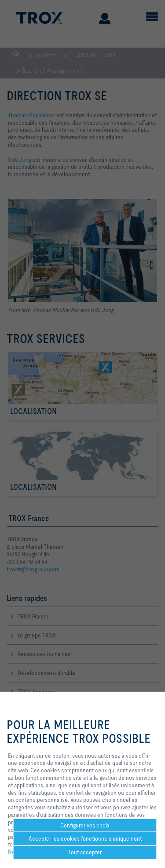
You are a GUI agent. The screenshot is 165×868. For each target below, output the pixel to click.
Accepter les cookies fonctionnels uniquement (85, 838)
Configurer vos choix (85, 825)
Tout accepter (85, 852)
